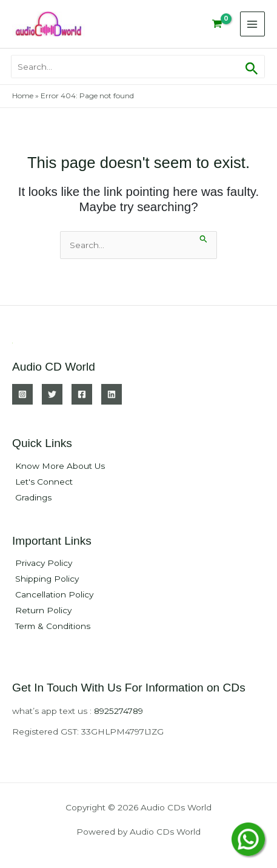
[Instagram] (22, 394)
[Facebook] (82, 394)
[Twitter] (52, 394)
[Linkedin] (112, 394)
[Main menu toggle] (252, 24)
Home (23, 96)
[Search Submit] (204, 237)
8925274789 (118, 711)
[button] (252, 66)
